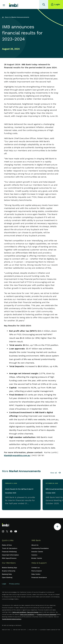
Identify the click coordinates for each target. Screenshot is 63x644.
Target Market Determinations (12, 619)
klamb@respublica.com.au (17, 455)
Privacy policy (14, 584)
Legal (4, 584)
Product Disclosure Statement (47, 614)
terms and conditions (19, 612)
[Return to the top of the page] (57, 527)
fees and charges (33, 612)
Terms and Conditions (27, 614)
